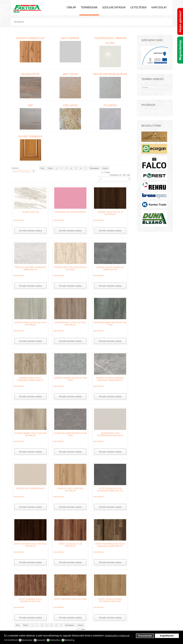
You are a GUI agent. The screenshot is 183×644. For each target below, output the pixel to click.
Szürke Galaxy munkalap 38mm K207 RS (110, 268)
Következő (94, 168)
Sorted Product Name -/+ (23, 171)
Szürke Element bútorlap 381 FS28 (110, 324)
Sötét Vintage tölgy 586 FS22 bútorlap (30, 545)
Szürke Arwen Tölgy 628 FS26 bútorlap (30, 434)
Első (42, 168)
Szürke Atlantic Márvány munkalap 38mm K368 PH (110, 379)
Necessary (27, 640)
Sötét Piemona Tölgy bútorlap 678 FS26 (30, 600)
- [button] (132, 636)
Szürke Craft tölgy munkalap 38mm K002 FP (30, 379)
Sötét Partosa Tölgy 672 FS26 (70, 599)
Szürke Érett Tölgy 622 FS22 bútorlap (70, 324)
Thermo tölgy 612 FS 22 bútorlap (110, 213)
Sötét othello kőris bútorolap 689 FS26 (110, 600)
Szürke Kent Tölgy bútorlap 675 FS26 (70, 268)
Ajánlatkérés (19, 220)
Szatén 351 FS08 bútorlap (30, 488)
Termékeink (89, 7)
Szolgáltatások (114, 7)
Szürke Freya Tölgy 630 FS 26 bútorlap (30, 324)
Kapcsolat (159, 7)
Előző (50, 168)
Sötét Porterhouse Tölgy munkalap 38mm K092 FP (110, 545)
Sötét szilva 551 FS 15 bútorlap (70, 545)
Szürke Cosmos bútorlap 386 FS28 (70, 379)
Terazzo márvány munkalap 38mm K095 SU (30, 268)
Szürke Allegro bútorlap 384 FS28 (70, 434)
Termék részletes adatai (30, 230)
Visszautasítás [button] (145, 636)
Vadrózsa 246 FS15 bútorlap (70, 212)
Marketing (69, 640)
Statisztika (55, 640)
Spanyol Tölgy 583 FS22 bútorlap (70, 490)
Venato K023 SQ (30, 212)
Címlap (71, 7)
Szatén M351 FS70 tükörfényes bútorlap (110, 434)
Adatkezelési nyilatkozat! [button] (117, 636)
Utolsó (105, 168)
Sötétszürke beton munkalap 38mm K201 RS (110, 490)
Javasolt (41, 640)
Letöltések (139, 7)
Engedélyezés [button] (167, 636)
